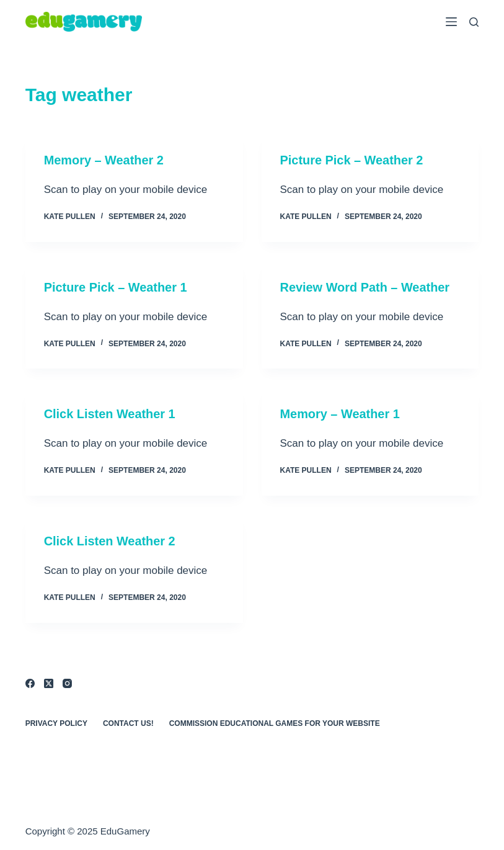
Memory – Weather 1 (340, 413)
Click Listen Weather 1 (110, 413)
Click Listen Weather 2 (110, 540)
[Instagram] (67, 681)
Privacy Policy (56, 721)
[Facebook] (30, 681)
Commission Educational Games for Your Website (275, 721)
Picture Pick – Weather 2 (352, 160)
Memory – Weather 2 (104, 160)
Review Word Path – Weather (365, 287)
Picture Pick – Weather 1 (116, 287)
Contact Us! (128, 721)
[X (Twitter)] (49, 681)
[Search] (474, 22)
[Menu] (451, 22)
